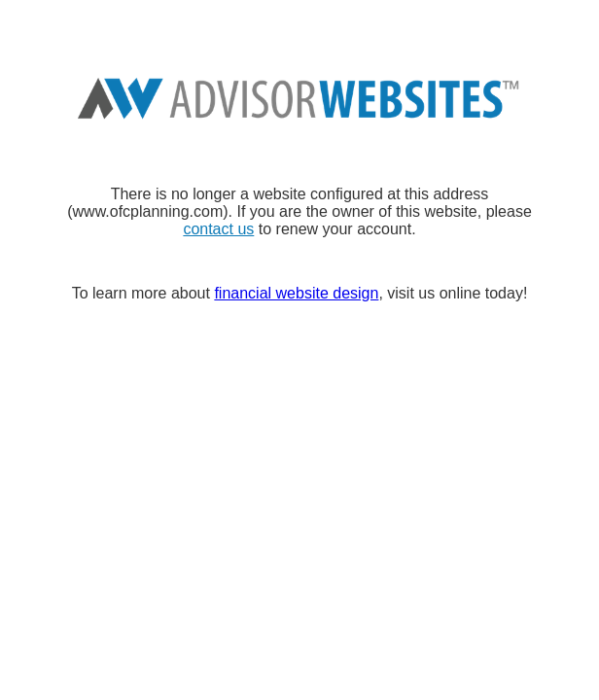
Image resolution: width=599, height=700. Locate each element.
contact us (218, 229)
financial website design (296, 293)
